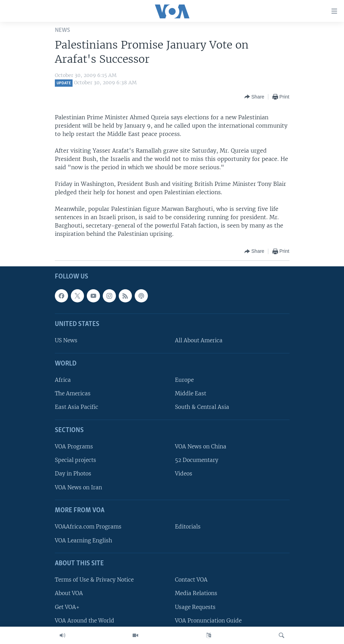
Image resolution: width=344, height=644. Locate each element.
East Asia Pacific (77, 407)
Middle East (191, 394)
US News (66, 341)
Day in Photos (73, 474)
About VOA (69, 594)
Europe (184, 380)
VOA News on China (201, 447)
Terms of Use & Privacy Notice (94, 580)
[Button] (254, 97)
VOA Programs (74, 447)
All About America (199, 341)
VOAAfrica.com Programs (88, 527)
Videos (184, 474)
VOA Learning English (83, 540)
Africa (63, 380)
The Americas (73, 394)
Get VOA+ (67, 607)
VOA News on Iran (78, 487)
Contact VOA (191, 580)
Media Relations (196, 594)
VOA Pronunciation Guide (208, 621)
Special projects (75, 460)
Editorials (188, 527)
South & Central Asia (202, 407)
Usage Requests (195, 607)
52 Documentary (197, 460)
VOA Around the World (85, 621)
